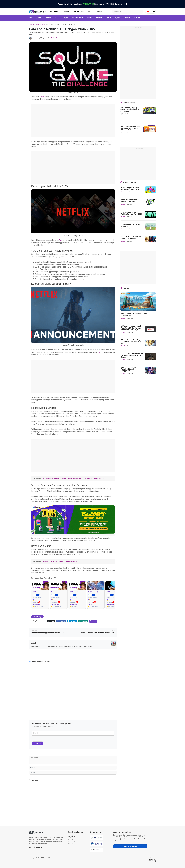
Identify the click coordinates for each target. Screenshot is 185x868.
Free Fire (123, 346)
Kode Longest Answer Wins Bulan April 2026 (130, 188)
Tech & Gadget (78, 12)
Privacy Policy (152, 861)
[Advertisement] (73, 121)
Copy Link (93, 621)
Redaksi (71, 838)
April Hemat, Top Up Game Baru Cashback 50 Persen (130, 109)
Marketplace (72, 836)
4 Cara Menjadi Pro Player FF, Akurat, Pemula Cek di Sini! (131, 342)
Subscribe (38, 743)
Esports (66, 12)
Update (99, 12)
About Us (71, 840)
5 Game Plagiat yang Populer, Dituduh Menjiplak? (129, 369)
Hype (89, 12)
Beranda (32, 24)
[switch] (154, 12)
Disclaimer (153, 859)
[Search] (128, 12)
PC (60, 240)
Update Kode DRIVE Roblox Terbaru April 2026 (131, 213)
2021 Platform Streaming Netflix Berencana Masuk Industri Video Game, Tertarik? (74, 478)
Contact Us (72, 842)
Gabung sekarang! (130, 846)
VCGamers (46, 858)
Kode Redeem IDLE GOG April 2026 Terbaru (131, 238)
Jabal (34, 38)
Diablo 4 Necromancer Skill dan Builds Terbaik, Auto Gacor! (132, 355)
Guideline (153, 858)
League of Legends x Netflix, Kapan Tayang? (59, 561)
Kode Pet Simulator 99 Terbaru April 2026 (130, 201)
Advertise (71, 844)
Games (54, 12)
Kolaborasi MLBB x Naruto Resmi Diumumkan (134, 315)
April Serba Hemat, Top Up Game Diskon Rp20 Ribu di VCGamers (130, 128)
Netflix (42, 97)
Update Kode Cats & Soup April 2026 (131, 225)
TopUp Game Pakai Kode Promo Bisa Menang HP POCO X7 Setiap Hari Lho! (93, 4)
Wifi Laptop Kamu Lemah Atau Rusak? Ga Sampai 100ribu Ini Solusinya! (131, 328)
